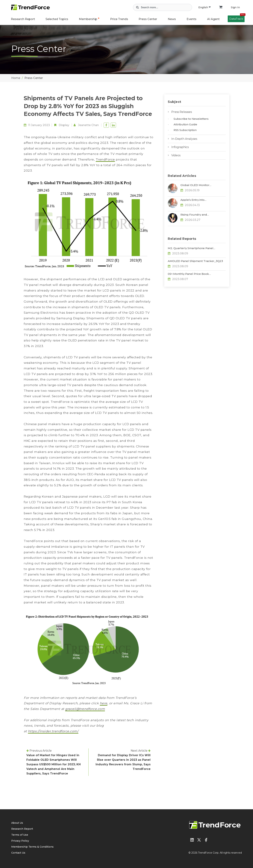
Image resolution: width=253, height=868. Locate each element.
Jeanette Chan (88, 125)
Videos (176, 155)
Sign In (235, 7)
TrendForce (105, 159)
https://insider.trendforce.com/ (53, 731)
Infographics (180, 147)
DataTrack (237, 18)
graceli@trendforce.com (85, 709)
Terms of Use (20, 835)
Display (64, 125)
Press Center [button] (148, 19)
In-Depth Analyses (184, 139)
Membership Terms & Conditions (32, 847)
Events (192, 19)
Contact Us (18, 853)
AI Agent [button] (213, 19)
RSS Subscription (185, 130)
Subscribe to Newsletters (191, 119)
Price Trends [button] (119, 19)
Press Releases (182, 112)
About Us (17, 823)
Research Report (23, 19)
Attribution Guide (185, 124)
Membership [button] (88, 19)
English (205, 7)
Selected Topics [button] (57, 19)
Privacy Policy (20, 841)
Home (16, 78)
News (172, 19)
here (104, 703)
